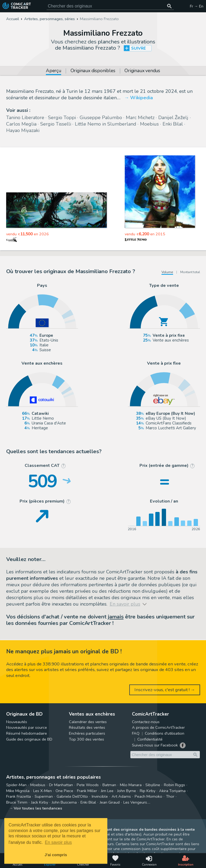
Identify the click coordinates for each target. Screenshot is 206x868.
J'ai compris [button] (56, 855)
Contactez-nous (146, 722)
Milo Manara (131, 785)
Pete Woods (88, 785)
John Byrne (127, 791)
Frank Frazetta (19, 796)
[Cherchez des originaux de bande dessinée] (110, 6)
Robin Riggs (174, 785)
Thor (170, 796)
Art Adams (121, 796)
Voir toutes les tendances (38, 808)
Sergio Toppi (62, 118)
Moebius (149, 124)
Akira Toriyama (172, 791)
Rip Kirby (148, 791)
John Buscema (64, 802)
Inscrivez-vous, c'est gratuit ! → (165, 690)
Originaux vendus (142, 71)
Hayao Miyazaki (23, 130)
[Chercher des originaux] (170, 6)
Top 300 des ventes (87, 739)
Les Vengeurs (135, 802)
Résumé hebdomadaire (27, 733)
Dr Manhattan (61, 785)
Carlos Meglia (21, 124)
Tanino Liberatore (25, 118)
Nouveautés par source (27, 727)
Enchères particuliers (87, 733)
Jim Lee (107, 791)
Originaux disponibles (93, 71)
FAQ (136, 733)
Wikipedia (141, 98)
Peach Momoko (148, 796)
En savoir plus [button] (58, 842)
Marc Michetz (140, 118)
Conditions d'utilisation (165, 733)
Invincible (100, 796)
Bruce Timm (17, 802)
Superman (44, 796)
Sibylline (153, 785)
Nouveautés (17, 722)
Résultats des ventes (87, 727)
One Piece (64, 791)
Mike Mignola (18, 791)
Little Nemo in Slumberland (106, 124)
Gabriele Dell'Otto (72, 796)
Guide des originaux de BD (29, 739)
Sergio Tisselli (56, 124)
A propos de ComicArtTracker (158, 727)
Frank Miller (87, 791)
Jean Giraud (110, 802)
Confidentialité (150, 739)
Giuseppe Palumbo (101, 118)
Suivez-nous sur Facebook (155, 745)
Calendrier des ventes (88, 722)
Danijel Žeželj (173, 118)
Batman (109, 785)
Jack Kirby (40, 802)
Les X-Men (43, 791)
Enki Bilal (173, 124)
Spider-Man (16, 785)
